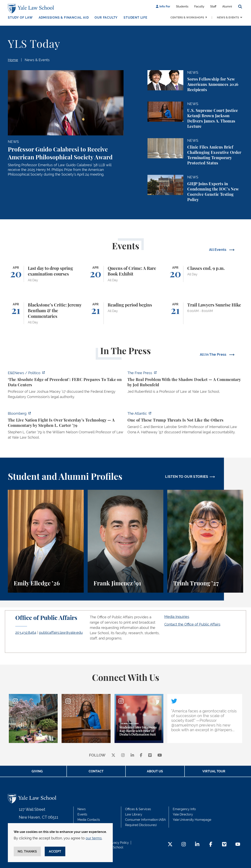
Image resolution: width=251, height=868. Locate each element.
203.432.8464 (26, 633)
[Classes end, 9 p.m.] (205, 274)
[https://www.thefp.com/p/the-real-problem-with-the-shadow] (185, 383)
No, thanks (27, 851)
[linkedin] (132, 755)
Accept (55, 851)
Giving (37, 771)
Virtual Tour (214, 771)
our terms (94, 838)
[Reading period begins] (126, 313)
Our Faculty (106, 18)
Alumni (227, 6)
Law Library (134, 814)
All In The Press (214, 354)
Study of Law (20, 18)
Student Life (136, 18)
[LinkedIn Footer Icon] (197, 845)
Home (13, 60)
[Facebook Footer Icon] (211, 845)
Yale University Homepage (192, 820)
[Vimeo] (150, 755)
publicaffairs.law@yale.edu (61, 633)
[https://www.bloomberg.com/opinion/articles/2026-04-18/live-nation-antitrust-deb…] (66, 427)
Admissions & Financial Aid (64, 18)
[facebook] (141, 755)
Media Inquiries (177, 617)
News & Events (228, 17)
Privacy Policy (119, 843)
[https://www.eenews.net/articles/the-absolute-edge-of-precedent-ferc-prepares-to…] (66, 386)
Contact (96, 771)
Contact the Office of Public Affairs (192, 624)
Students (182, 6)
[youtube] (160, 755)
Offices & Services (138, 809)
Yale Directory (183, 814)
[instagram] (123, 755)
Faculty (199, 6)
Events (82, 814)
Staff (213, 6)
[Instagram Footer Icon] (184, 845)
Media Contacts (89, 820)
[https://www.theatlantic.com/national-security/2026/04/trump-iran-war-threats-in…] (185, 424)
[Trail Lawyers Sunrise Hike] (205, 313)
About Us (155, 771)
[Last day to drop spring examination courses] (46, 274)
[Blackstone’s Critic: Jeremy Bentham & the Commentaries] (46, 313)
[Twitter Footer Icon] (170, 845)
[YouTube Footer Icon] (238, 845)
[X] (113, 755)
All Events (218, 250)
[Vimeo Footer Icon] (224, 845)
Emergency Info (184, 809)
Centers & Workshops (187, 17)
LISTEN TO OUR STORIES (187, 477)
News (82, 809)
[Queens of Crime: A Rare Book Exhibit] (126, 274)
